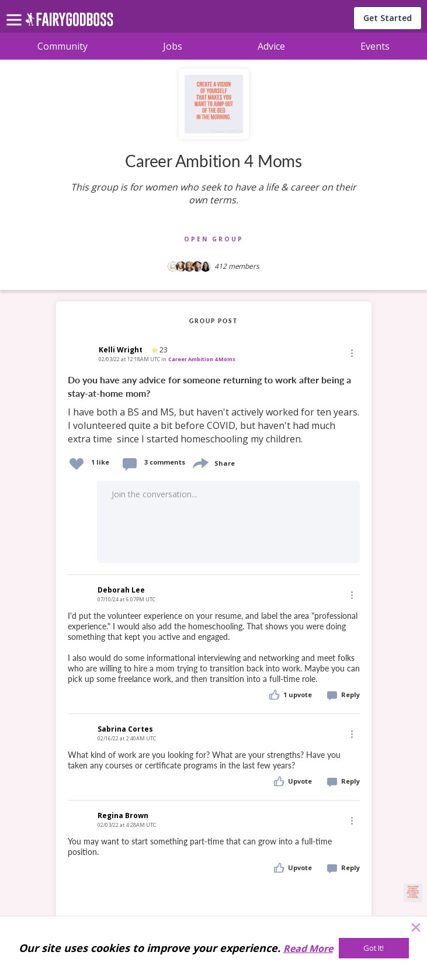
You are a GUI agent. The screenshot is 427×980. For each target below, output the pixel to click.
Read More (308, 948)
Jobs (173, 46)
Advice (271, 46)
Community (63, 46)
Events (375, 46)
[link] (214, 410)
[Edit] (351, 353)
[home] (69, 22)
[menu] (16, 11)
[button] (351, 353)
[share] (200, 462)
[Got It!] (374, 948)
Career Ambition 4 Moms (202, 359)
